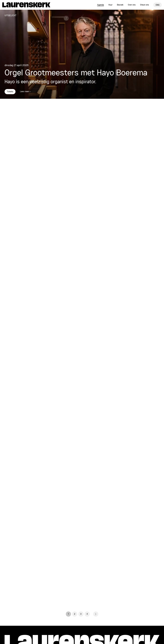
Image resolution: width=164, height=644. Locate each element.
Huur (110, 5)
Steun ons (144, 5)
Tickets (10, 92)
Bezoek (120, 5)
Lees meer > (25, 92)
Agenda (101, 5)
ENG (158, 5)
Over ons (132, 5)
